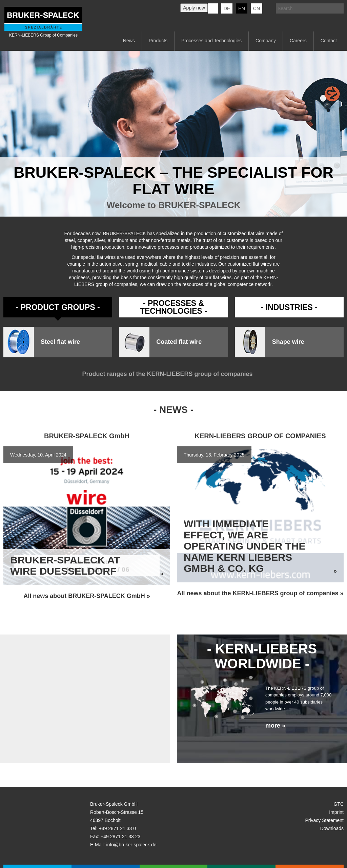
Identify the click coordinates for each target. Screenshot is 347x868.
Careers (298, 41)
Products (158, 41)
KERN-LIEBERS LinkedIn (213, 8)
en (241, 8)
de (227, 8)
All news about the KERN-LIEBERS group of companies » (260, 593)
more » (275, 726)
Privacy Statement (324, 820)
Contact (329, 41)
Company (266, 41)
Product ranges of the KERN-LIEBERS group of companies (173, 374)
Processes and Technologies (211, 41)
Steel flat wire (60, 342)
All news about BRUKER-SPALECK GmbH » (87, 596)
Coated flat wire (179, 342)
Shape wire (288, 342)
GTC (339, 804)
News (129, 41)
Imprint (336, 812)
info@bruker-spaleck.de (131, 845)
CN (257, 8)
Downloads (332, 828)
